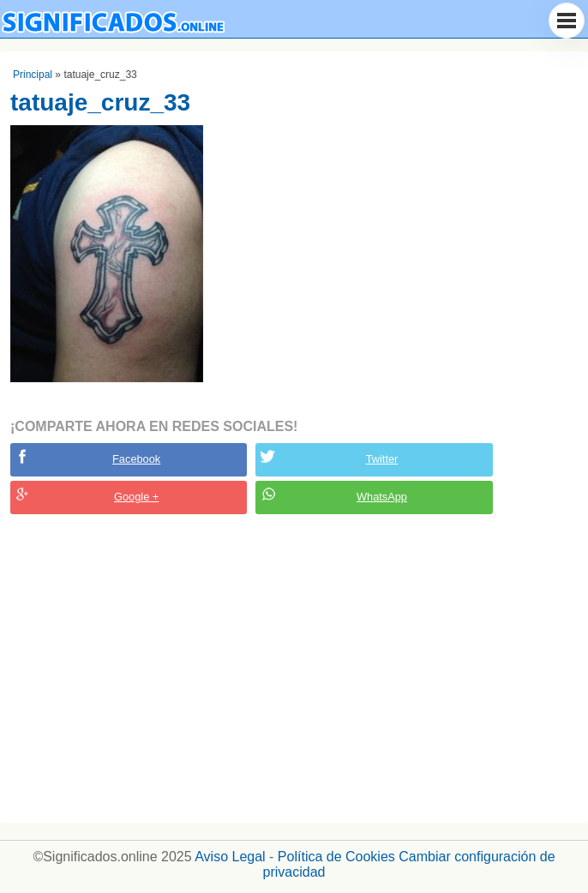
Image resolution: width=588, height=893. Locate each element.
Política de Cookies (336, 857)
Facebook (136, 459)
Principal (33, 75)
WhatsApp (382, 497)
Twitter (382, 459)
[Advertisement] (294, 668)
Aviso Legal (230, 857)
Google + (136, 497)
